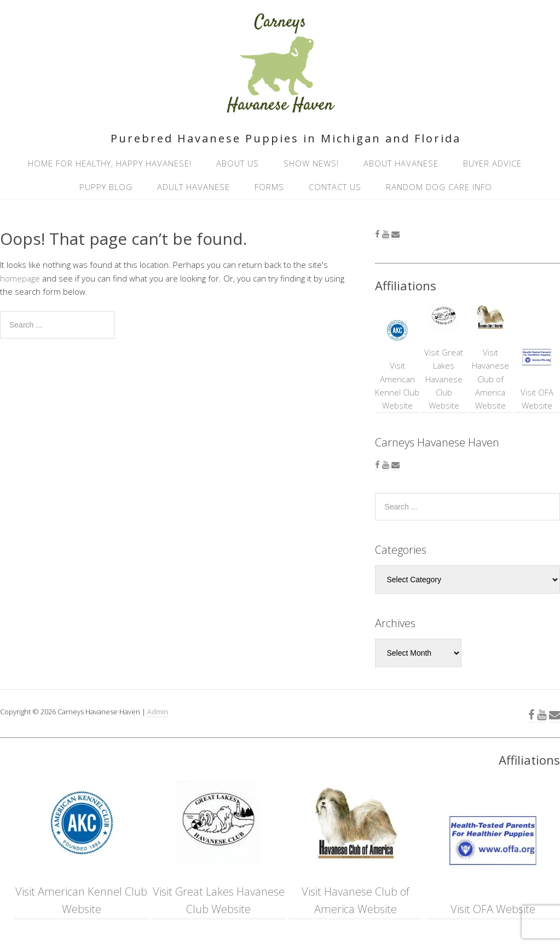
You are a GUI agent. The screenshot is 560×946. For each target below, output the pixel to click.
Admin (158, 712)
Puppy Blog (106, 187)
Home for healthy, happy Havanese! (110, 163)
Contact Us (335, 187)
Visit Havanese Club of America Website (490, 356)
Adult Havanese (194, 187)
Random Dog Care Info (439, 187)
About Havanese (401, 163)
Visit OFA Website (537, 377)
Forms (269, 187)
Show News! (311, 163)
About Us (238, 163)
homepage (20, 278)
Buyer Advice (492, 163)
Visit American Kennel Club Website (397, 363)
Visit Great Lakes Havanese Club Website (444, 356)
